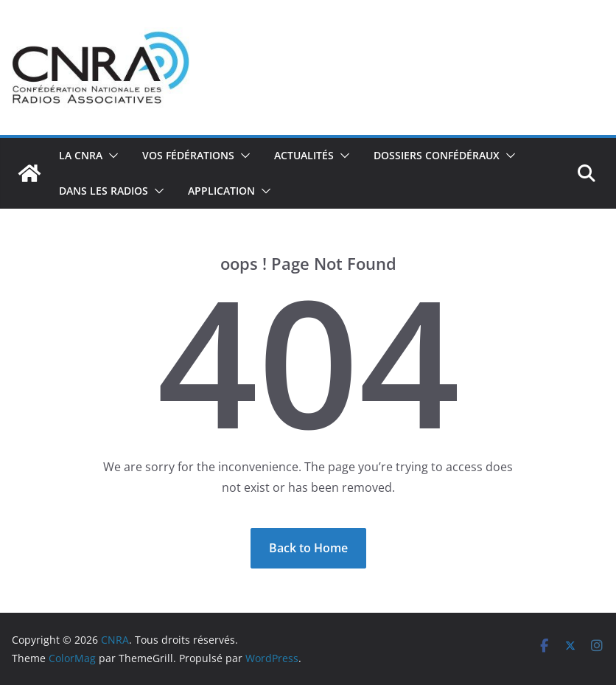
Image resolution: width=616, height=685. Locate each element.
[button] (111, 156)
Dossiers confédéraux (437, 155)
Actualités (304, 155)
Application (221, 191)
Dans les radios (104, 191)
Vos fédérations (188, 155)
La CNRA (81, 155)
